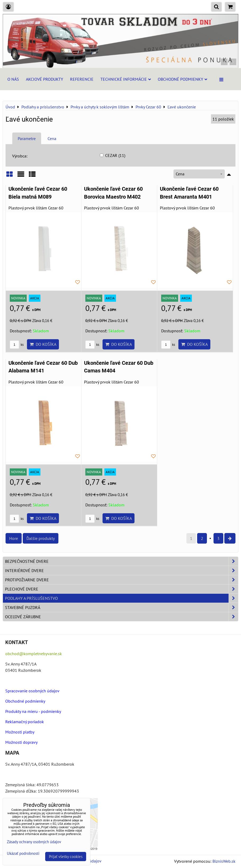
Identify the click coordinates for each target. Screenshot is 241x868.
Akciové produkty (45, 79)
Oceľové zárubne (122, 617)
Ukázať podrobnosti (23, 854)
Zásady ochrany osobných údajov (34, 842)
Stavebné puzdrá (122, 607)
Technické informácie (126, 79)
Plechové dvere (122, 589)
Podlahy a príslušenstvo (122, 598)
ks (17, 345)
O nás (13, 79)
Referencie (82, 79)
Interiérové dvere (122, 570)
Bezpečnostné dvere (122, 561)
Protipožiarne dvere (122, 580)
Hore (14, 538)
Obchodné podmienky (182, 79)
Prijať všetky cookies (66, 857)
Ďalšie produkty (41, 538)
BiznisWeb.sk (224, 861)
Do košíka (43, 344)
